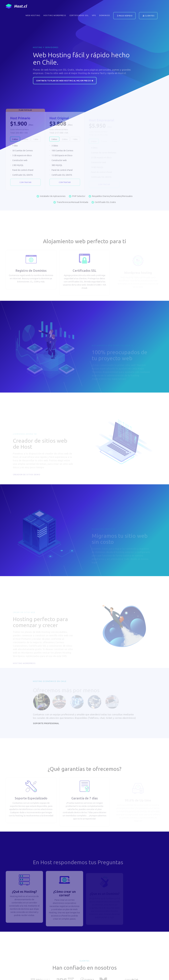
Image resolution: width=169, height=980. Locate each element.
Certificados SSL (79, 15)
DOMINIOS (105, 15)
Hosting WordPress (55, 15)
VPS (94, 15)
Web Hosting (33, 15)
